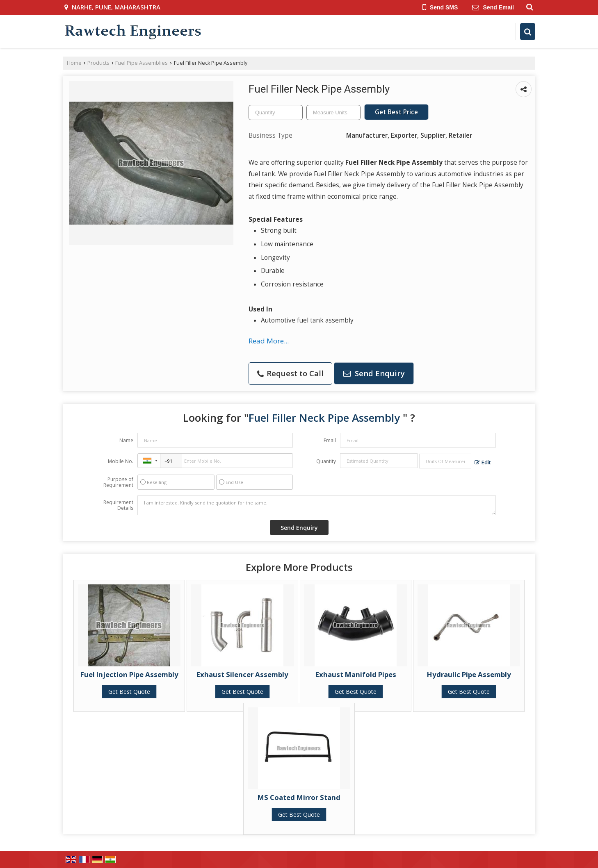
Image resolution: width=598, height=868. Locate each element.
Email (330, 440)
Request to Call (290, 373)
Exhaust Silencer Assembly (242, 674)
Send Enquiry (374, 373)
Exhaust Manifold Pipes (356, 674)
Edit (483, 462)
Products (98, 63)
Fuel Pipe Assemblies (142, 63)
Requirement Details (118, 505)
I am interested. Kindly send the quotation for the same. (317, 505)
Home (74, 63)
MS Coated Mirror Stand (299, 797)
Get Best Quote (129, 692)
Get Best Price (396, 112)
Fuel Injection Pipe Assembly (129, 674)
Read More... (269, 341)
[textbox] (333, 112)
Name (126, 440)
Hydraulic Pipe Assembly (469, 674)
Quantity (326, 461)
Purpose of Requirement (118, 482)
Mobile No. (121, 461)
